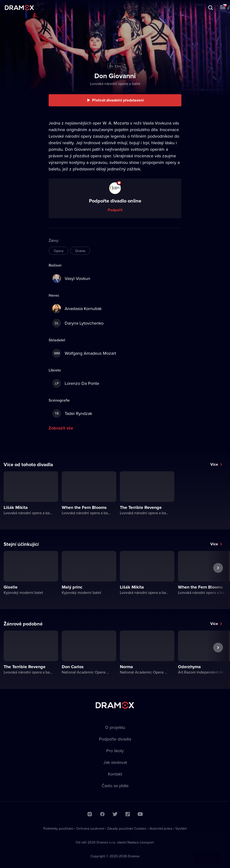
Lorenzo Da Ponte (76, 383)
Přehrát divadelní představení (118, 100)
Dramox (19, 8)
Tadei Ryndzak (72, 413)
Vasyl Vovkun (71, 278)
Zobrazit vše (61, 428)
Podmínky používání (58, 828)
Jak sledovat (115, 762)
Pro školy (115, 751)
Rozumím (207, 853)
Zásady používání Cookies (127, 828)
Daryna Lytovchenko (78, 323)
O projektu (115, 727)
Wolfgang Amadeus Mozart (84, 353)
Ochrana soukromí (90, 828)
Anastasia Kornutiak (77, 309)
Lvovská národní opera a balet (115, 84)
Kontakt (115, 774)
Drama (80, 251)
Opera (58, 251)
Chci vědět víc (173, 853)
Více (214, 464)
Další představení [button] (218, 579)
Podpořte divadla (115, 739)
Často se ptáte (115, 786)
